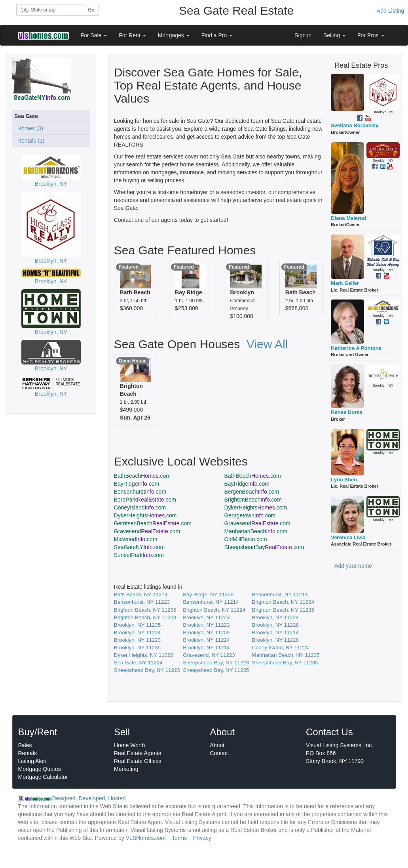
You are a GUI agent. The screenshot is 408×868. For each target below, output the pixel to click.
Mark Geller (345, 283)
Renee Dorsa (346, 412)
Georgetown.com (250, 515)
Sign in (303, 35)
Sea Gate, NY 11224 (138, 663)
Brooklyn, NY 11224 (275, 617)
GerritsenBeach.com (153, 523)
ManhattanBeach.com (256, 531)
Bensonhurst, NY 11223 (142, 602)
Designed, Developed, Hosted (89, 798)
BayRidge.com (137, 484)
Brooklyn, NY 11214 (275, 632)
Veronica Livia (348, 537)
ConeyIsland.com (140, 507)
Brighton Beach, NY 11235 (145, 610)
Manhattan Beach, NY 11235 (286, 655)
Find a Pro (217, 35)
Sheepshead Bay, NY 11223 (216, 663)
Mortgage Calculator (43, 777)
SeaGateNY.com (139, 547)
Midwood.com (136, 539)
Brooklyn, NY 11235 (137, 625)
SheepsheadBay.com (264, 547)
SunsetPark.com (139, 555)
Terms (179, 838)
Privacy (202, 838)
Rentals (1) (29, 141)
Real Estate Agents (138, 753)
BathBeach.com (142, 476)
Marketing (126, 769)
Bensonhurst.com (140, 492)
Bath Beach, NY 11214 (141, 594)
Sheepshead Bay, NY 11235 (285, 663)
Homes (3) (29, 128)
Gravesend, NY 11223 (209, 655)
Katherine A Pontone (356, 348)
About (217, 745)
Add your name (353, 566)
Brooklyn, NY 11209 (206, 632)
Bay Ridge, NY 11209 (208, 594)
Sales (25, 745)
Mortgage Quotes (40, 769)
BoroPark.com (145, 500)
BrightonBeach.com (253, 500)
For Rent (132, 35)
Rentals (28, 753)
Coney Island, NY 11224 (281, 648)
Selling (334, 35)
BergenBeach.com (251, 492)
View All (267, 344)
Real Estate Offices (138, 761)
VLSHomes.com (146, 838)
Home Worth (129, 745)
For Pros (371, 35)
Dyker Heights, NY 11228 (144, 655)
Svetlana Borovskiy (355, 125)
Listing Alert (32, 761)
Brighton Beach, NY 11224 (283, 602)
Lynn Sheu (344, 480)
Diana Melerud (348, 218)
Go (91, 10)
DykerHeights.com (255, 507)
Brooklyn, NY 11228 (275, 625)
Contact (220, 753)
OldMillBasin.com (245, 539)
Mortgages (174, 35)
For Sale (94, 35)
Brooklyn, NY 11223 (206, 617)
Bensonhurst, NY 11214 (280, 594)
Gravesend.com (257, 523)
